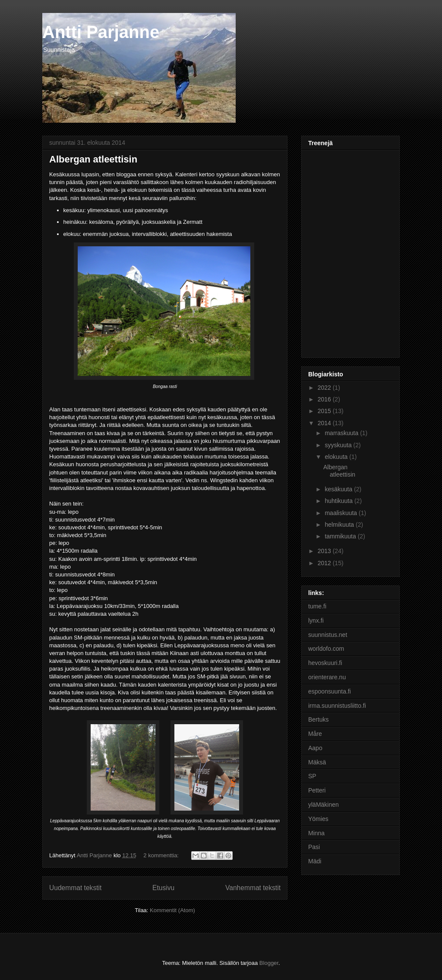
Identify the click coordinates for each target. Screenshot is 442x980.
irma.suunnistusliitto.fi (337, 706)
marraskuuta (342, 433)
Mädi (315, 861)
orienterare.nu (327, 677)
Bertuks (318, 719)
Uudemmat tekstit (75, 888)
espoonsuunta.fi (330, 691)
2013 (325, 551)
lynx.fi (316, 620)
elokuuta (337, 457)
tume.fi (317, 606)
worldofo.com (326, 649)
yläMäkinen (324, 805)
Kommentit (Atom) (172, 910)
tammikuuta (341, 536)
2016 (325, 399)
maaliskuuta (342, 513)
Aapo (315, 748)
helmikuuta (340, 525)
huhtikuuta (339, 501)
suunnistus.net (328, 635)
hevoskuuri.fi (325, 663)
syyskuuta (339, 445)
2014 (325, 423)
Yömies (318, 819)
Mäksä (317, 762)
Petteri (317, 790)
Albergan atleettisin (93, 159)
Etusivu (163, 888)
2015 (325, 411)
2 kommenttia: (162, 855)
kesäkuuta (339, 489)
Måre (315, 734)
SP (312, 776)
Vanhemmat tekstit (253, 888)
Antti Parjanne (101, 32)
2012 (325, 563)
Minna (316, 833)
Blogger (269, 963)
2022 (325, 388)
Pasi (314, 847)
